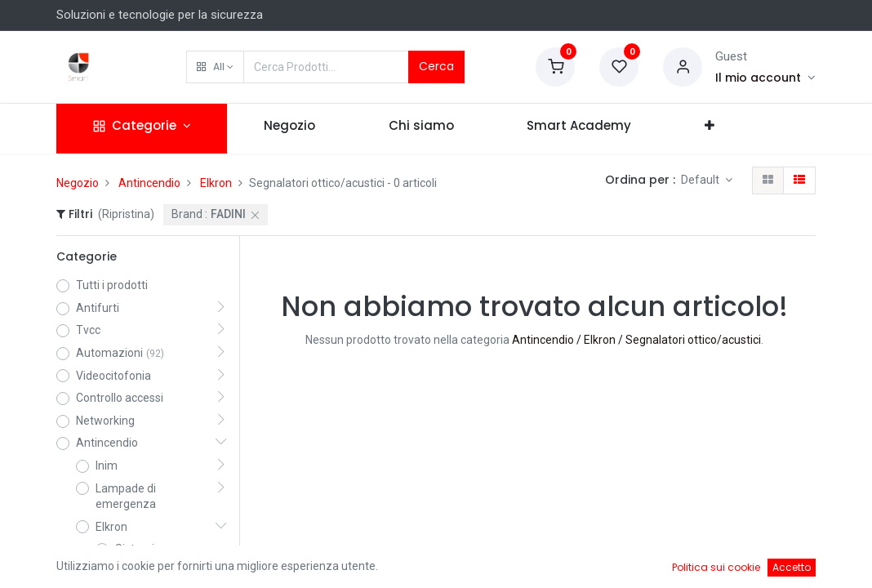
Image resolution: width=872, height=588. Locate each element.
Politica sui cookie (716, 567)
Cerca (436, 66)
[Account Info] (765, 78)
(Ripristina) (126, 214)
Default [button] (701, 180)
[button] (215, 67)
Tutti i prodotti (112, 285)
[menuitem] (289, 129)
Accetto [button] (792, 567)
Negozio (78, 183)
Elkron (216, 183)
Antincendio (149, 183)
